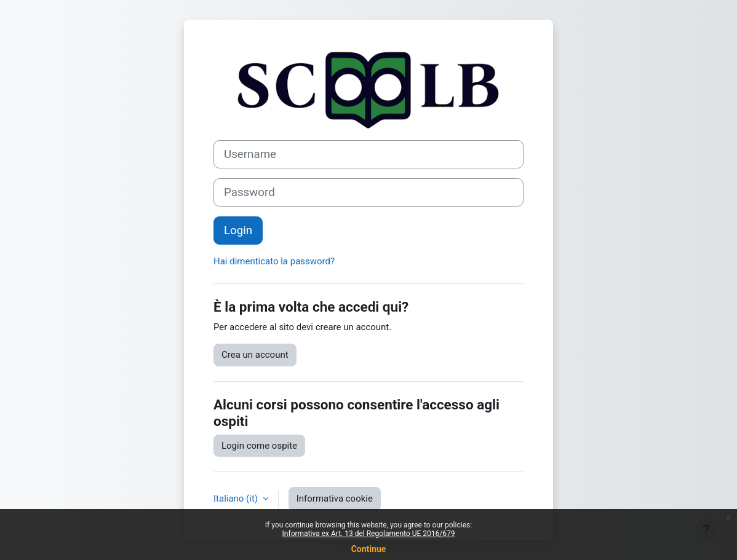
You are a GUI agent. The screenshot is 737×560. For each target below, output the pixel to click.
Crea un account (255, 355)
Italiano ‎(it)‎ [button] (237, 499)
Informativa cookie (335, 499)
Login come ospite (259, 446)
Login (238, 231)
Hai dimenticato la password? (274, 261)
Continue (369, 549)
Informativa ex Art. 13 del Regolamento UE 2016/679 (369, 534)
